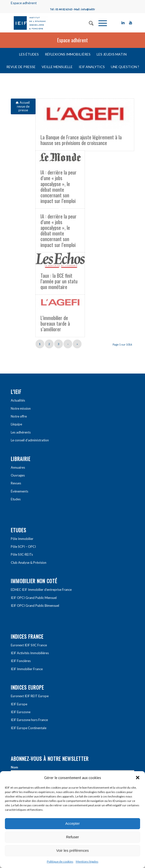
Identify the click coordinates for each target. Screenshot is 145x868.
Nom (15, 767)
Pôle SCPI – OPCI (23, 547)
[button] (138, 778)
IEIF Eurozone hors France (29, 720)
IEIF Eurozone (21, 712)
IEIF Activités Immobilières (30, 653)
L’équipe (16, 424)
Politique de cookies (60, 861)
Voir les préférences (72, 850)
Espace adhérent (24, 3)
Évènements (20, 491)
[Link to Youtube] (131, 23)
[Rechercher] (89, 23)
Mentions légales (87, 861)
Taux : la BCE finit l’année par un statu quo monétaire (59, 281)
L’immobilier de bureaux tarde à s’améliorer (55, 323)
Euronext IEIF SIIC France (29, 645)
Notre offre (19, 416)
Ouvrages (18, 475)
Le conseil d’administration (30, 440)
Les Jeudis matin (112, 54)
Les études (29, 54)
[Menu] (100, 23)
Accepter (72, 823)
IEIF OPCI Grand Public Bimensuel (35, 606)
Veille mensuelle (57, 67)
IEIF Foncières (21, 661)
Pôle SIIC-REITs (22, 554)
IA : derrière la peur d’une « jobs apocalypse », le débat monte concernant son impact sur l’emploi (59, 186)
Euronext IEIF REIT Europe (30, 696)
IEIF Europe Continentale (29, 728)
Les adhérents (21, 432)
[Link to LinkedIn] (123, 23)
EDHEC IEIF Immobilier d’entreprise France (41, 590)
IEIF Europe (19, 704)
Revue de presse (21, 67)
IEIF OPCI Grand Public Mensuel (34, 598)
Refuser (72, 837)
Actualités (18, 400)
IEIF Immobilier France (27, 669)
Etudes (16, 499)
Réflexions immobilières (68, 54)
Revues (16, 483)
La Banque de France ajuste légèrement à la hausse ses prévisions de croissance (81, 140)
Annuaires (18, 467)
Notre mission (21, 408)
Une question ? (125, 67)
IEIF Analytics (92, 67)
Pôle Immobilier (22, 539)
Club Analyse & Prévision (29, 563)
